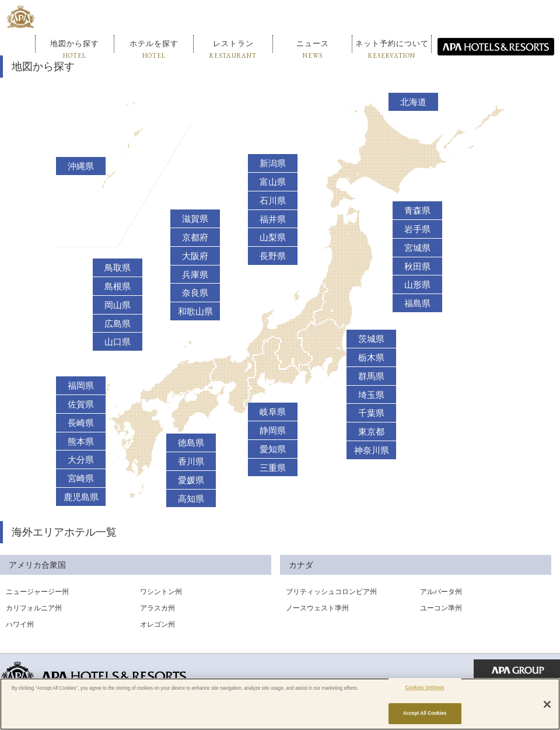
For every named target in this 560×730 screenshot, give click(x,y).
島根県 (118, 287)
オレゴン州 (157, 624)
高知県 (191, 499)
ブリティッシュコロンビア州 (331, 592)
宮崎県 (81, 478)
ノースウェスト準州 (317, 608)
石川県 (273, 201)
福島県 (417, 303)
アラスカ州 (157, 608)
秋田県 (417, 267)
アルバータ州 (441, 592)
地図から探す (75, 49)
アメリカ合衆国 (37, 565)
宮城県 (417, 248)
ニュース (313, 49)
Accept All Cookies (425, 713)
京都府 (195, 237)
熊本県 (81, 442)
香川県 (191, 462)
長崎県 (81, 423)
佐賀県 (81, 404)
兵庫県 (195, 275)
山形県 (417, 285)
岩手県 (417, 229)
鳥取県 (118, 268)
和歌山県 (195, 312)
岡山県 (118, 305)
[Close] (547, 704)
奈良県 (195, 293)
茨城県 (371, 339)
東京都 (371, 432)
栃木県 (371, 358)
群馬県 (371, 376)
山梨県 (273, 237)
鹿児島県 (81, 497)
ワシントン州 (161, 592)
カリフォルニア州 (34, 608)
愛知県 (273, 449)
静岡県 (273, 431)
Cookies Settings (424, 688)
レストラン (233, 49)
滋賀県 (195, 219)
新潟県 (273, 163)
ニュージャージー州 (37, 592)
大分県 (81, 460)
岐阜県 (273, 412)
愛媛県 (191, 480)
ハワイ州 (20, 624)
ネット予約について (392, 49)
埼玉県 (371, 395)
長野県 (273, 256)
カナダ (301, 565)
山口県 (118, 342)
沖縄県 (81, 166)
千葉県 (371, 413)
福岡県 (81, 386)
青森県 (417, 211)
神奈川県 (372, 450)
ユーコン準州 (441, 608)
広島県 (118, 324)
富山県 (273, 182)
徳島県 (191, 443)
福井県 (273, 219)
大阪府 (195, 256)
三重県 (273, 468)
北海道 (413, 102)
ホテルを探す (154, 49)
